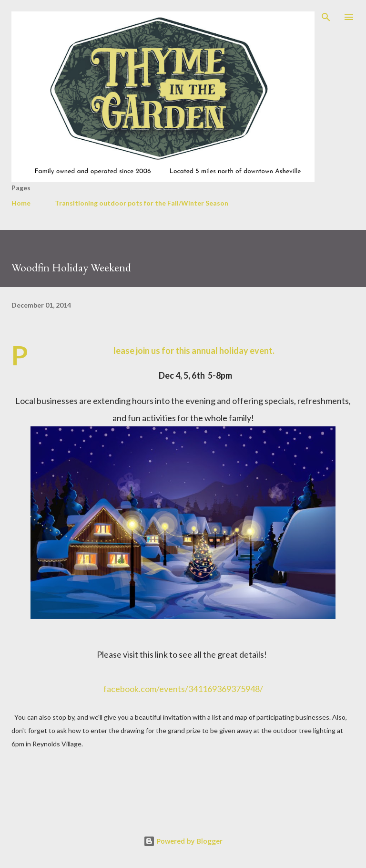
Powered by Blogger (183, 841)
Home (21, 203)
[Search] (326, 17)
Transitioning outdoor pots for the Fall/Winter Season (142, 203)
